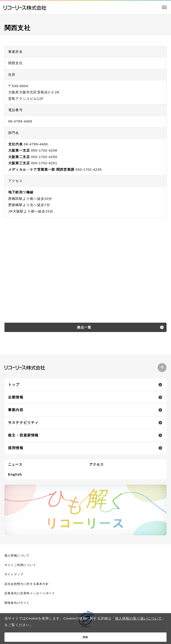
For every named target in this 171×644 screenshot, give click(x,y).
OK (86, 637)
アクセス (97, 464)
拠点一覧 (84, 327)
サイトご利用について (20, 565)
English (15, 474)
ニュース (15, 464)
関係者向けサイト (17, 603)
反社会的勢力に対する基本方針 (27, 584)
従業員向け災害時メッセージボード (30, 593)
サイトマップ (14, 574)
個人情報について (17, 555)
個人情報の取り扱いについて (139, 618)
